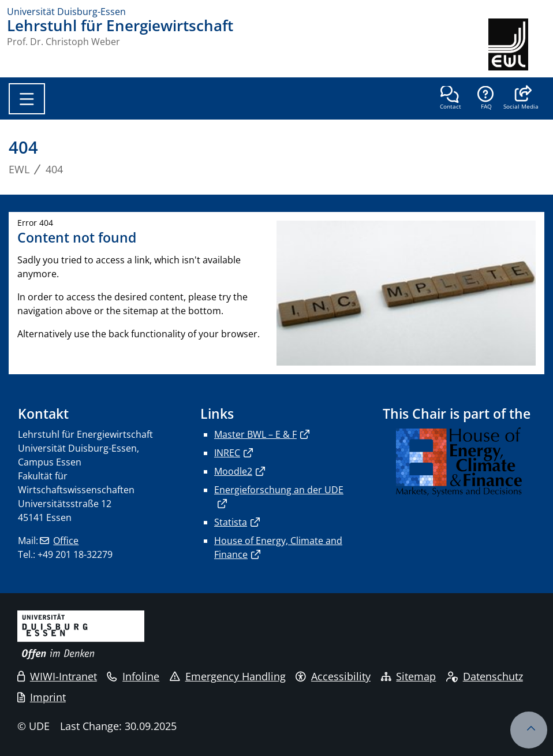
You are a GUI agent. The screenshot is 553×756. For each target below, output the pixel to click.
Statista (231, 522)
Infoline (133, 676)
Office (66, 541)
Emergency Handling (228, 676)
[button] (521, 99)
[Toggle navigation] (27, 99)
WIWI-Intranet (57, 676)
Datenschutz (485, 676)
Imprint (42, 697)
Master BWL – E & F (255, 434)
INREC (227, 453)
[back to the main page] (517, 44)
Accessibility (333, 676)
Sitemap (409, 676)
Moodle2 (233, 471)
